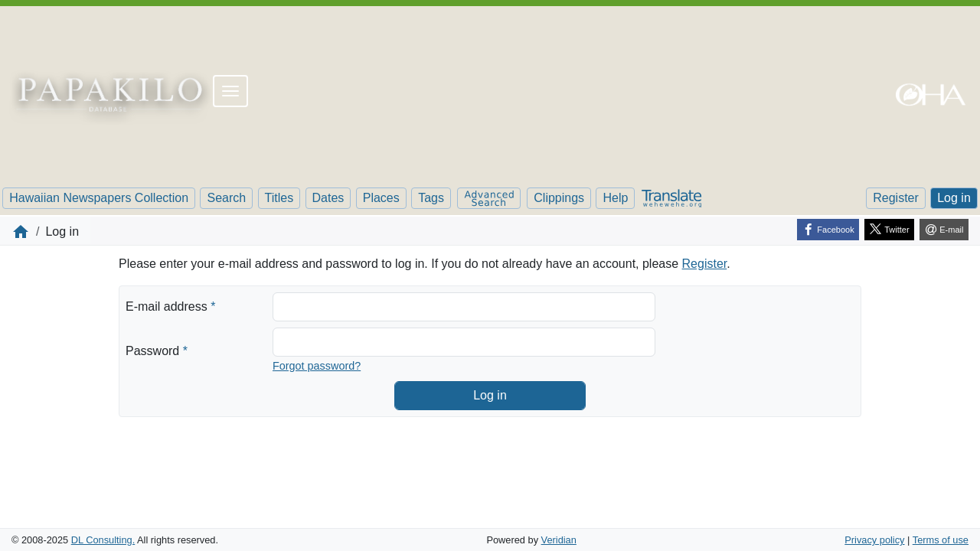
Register (896, 198)
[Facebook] (828, 230)
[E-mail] (944, 230)
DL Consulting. (103, 540)
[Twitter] (889, 230)
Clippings (559, 198)
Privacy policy (874, 540)
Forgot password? (317, 366)
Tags (431, 198)
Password (157, 350)
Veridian (559, 540)
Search (226, 198)
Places (381, 198)
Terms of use (941, 540)
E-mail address (170, 305)
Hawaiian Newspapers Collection (99, 198)
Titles (279, 198)
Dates (328, 198)
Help (615, 198)
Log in (954, 198)
